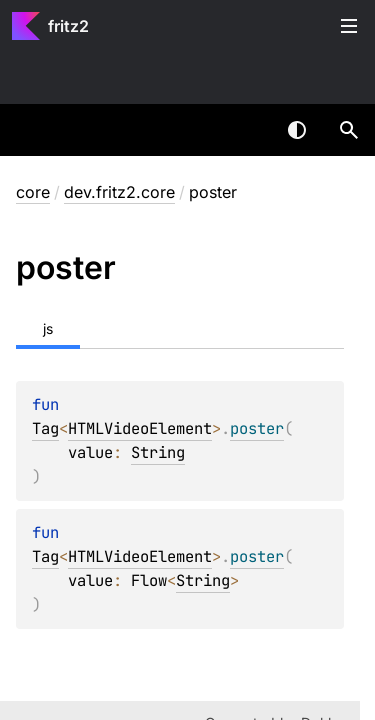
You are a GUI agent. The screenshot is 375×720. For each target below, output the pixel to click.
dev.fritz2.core (119, 192)
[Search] (349, 130)
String (158, 452)
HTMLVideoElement (140, 428)
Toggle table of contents (349, 26)
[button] (349, 130)
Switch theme (297, 130)
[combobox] (245, 130)
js (48, 328)
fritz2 (68, 26)
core (33, 192)
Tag (45, 428)
